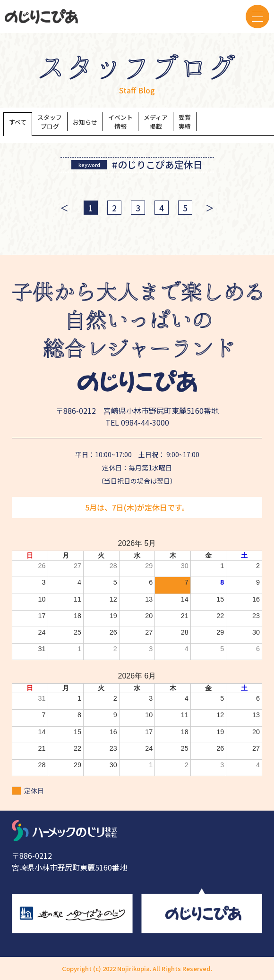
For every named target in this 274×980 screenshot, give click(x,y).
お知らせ (85, 122)
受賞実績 (185, 122)
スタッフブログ (50, 122)
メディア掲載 (156, 122)
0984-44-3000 (145, 422)
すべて (18, 122)
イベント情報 (120, 122)
